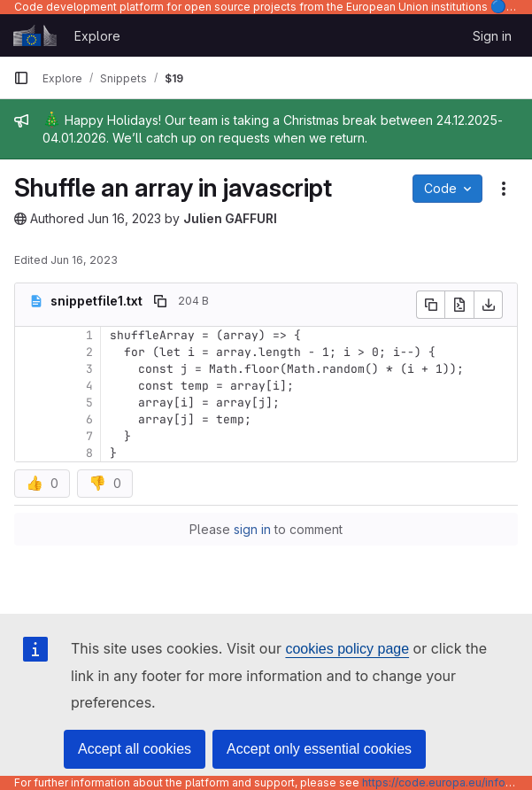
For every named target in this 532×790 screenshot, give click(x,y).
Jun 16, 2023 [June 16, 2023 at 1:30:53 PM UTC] (124, 218)
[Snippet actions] (504, 189)
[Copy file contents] (430, 305)
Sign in (492, 36)
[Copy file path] (160, 301)
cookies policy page (347, 649)
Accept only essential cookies (319, 749)
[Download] (489, 305)
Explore (97, 36)
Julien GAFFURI (230, 218)
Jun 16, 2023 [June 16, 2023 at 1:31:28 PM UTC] (84, 260)
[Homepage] (35, 35)
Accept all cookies (135, 749)
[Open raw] (459, 305)
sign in (252, 529)
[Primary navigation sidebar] (21, 78)
